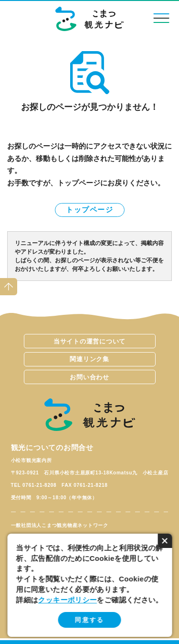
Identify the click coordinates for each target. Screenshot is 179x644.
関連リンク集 (89, 359)
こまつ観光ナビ (89, 19)
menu (161, 18)
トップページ (89, 209)
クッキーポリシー (68, 600)
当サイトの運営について (89, 341)
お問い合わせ (89, 377)
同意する (89, 620)
